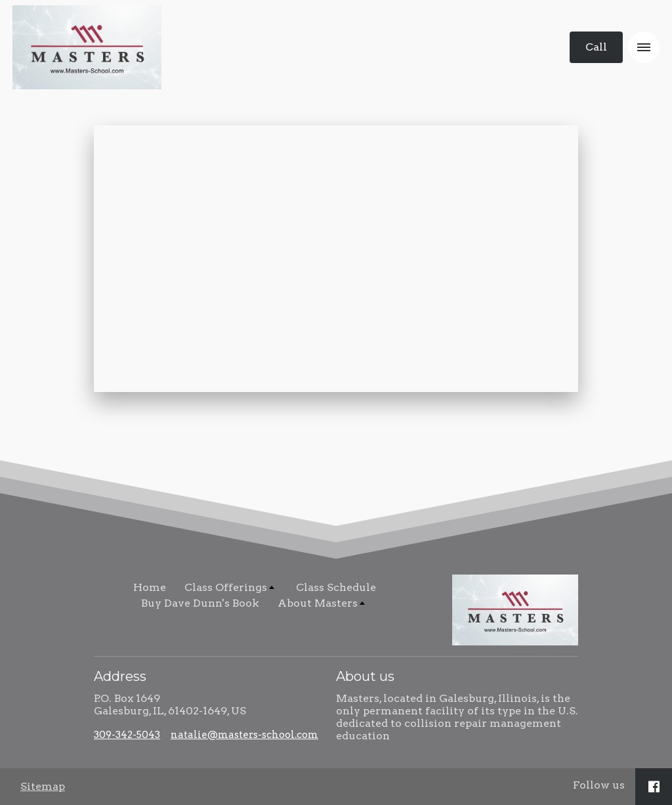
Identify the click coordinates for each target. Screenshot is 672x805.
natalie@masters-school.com (244, 735)
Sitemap (43, 786)
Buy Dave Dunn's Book (200, 603)
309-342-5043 (127, 735)
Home (150, 587)
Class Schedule (336, 587)
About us (365, 676)
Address (120, 676)
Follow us (599, 785)
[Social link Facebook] (654, 787)
